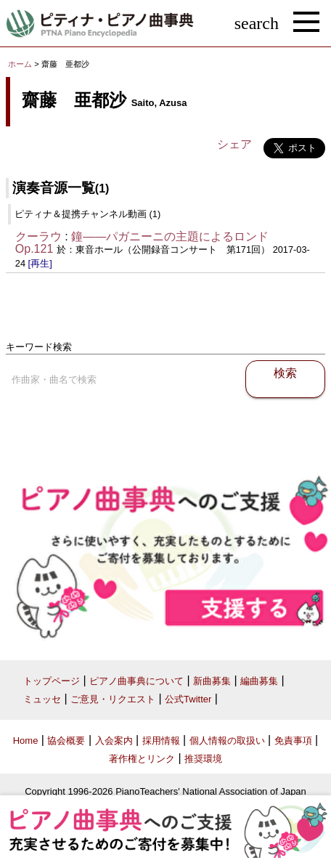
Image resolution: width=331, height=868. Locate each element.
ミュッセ (42, 699)
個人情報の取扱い (227, 741)
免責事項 (293, 741)
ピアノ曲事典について (136, 681)
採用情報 (161, 741)
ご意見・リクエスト (113, 699)
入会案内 (114, 741)
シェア (234, 144)
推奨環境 (203, 759)
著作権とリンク (142, 759)
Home (26, 741)
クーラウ (38, 236)
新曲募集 (212, 681)
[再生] (40, 263)
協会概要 (66, 741)
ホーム (20, 64)
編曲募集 (259, 681)
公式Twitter (188, 699)
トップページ (52, 681)
